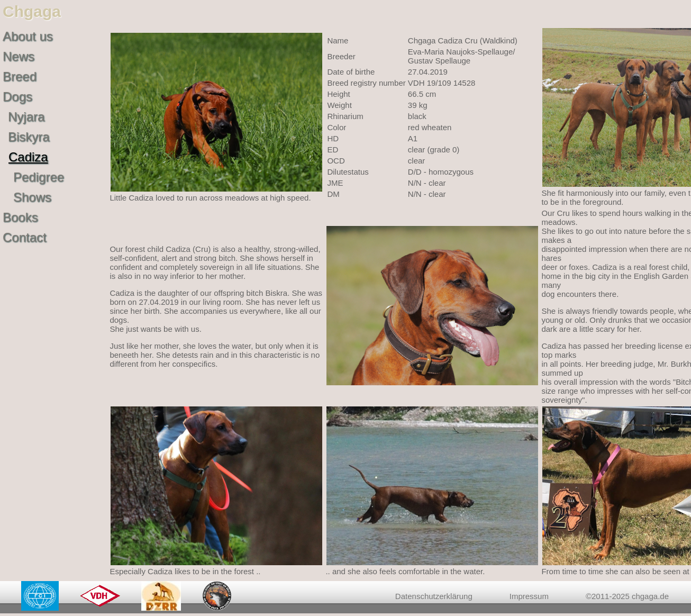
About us (28, 36)
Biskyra (29, 137)
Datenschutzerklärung (434, 596)
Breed (20, 76)
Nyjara (26, 117)
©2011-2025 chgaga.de (627, 596)
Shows (32, 197)
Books (20, 217)
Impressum (529, 596)
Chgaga (32, 11)
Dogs (17, 97)
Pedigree (39, 177)
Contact (25, 237)
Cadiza (28, 157)
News (19, 56)
